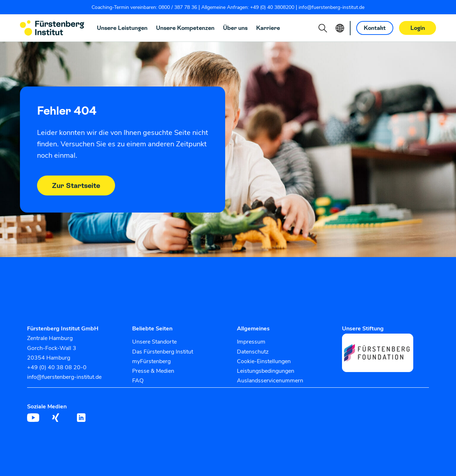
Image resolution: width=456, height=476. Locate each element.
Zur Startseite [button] (76, 185)
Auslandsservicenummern (270, 381)
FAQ (138, 381)
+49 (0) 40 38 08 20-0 (57, 367)
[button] (323, 28)
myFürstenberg (151, 361)
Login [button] (418, 28)
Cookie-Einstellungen (264, 361)
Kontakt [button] (375, 28)
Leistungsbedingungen (266, 371)
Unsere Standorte (154, 342)
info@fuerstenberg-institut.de (331, 7)
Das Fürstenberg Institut (163, 352)
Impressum (251, 342)
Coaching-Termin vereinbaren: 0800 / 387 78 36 (144, 7)
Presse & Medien (153, 371)
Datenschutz (253, 352)
